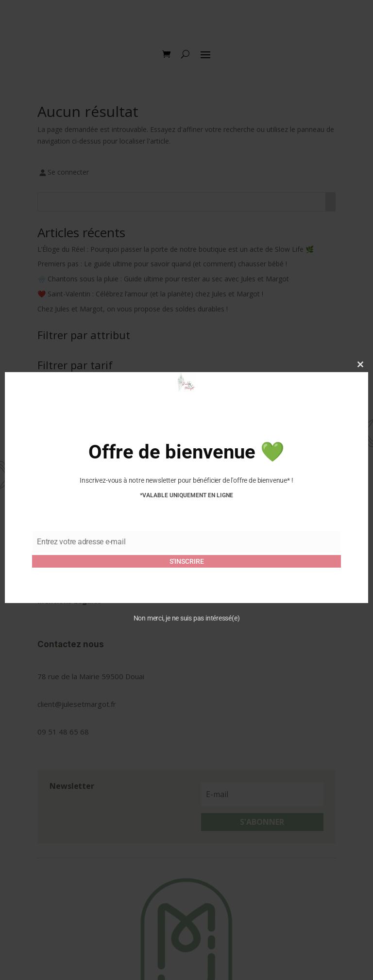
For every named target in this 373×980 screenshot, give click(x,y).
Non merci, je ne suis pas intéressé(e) (187, 618)
